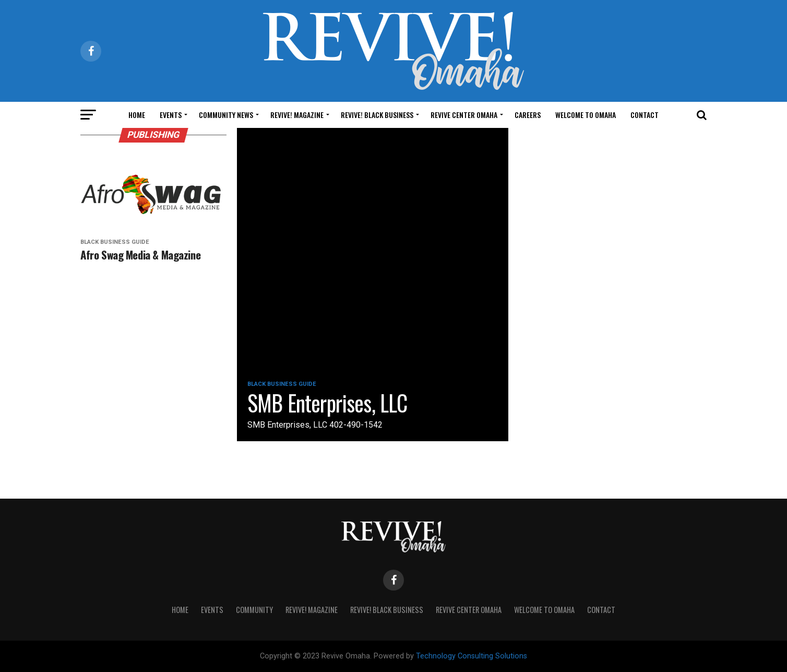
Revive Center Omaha (464, 115)
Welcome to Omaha (586, 115)
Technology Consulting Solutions (472, 656)
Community (254, 610)
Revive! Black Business (377, 115)
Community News (226, 115)
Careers (528, 115)
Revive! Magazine (297, 115)
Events (171, 115)
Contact (645, 115)
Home (137, 115)
